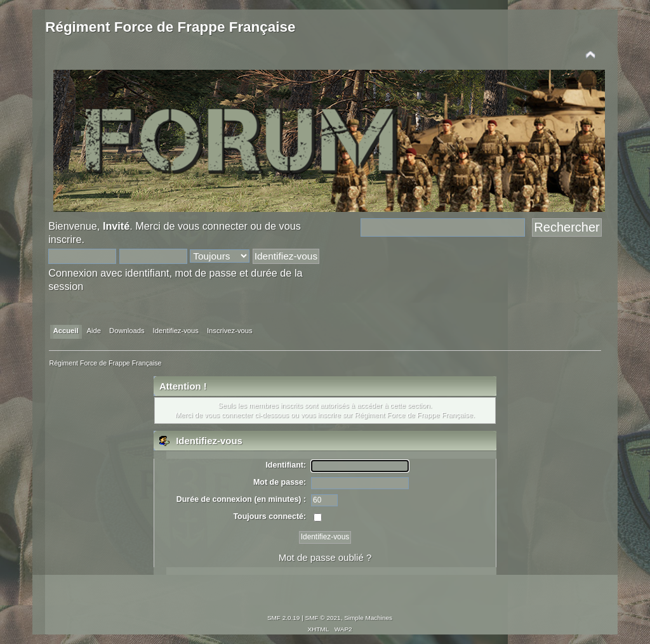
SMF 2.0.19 (284, 618)
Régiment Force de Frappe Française (170, 27)
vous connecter (213, 226)
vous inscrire (321, 415)
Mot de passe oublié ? (325, 557)
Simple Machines (368, 618)
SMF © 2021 (323, 618)
